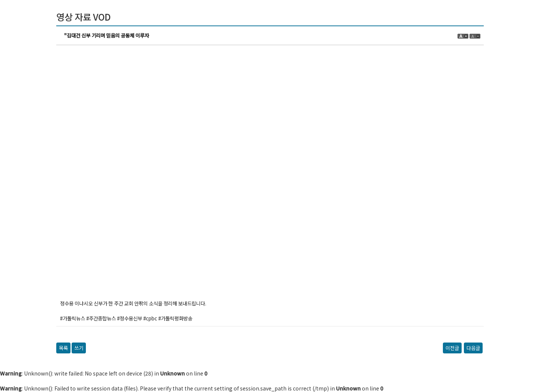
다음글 (473, 348)
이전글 (452, 348)
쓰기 (79, 348)
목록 (63, 348)
